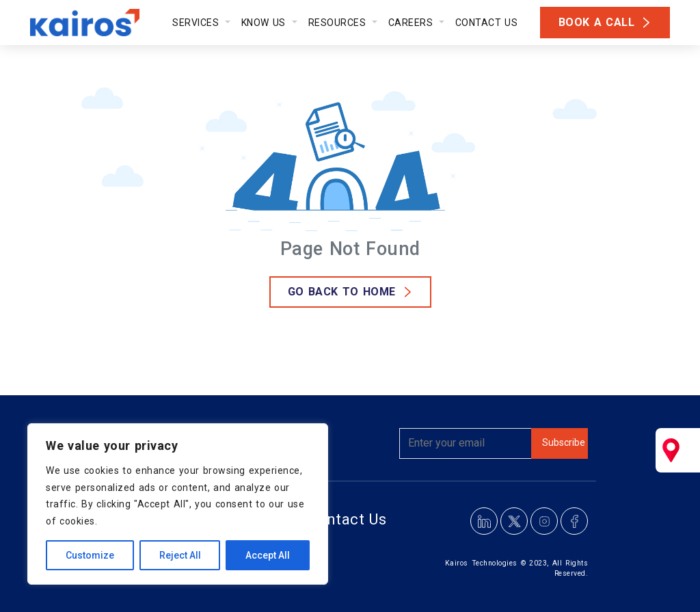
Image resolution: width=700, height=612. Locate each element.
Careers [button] (413, 23)
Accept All (268, 555)
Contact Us (487, 23)
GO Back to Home (342, 292)
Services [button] (197, 23)
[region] (178, 504)
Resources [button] (339, 23)
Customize (90, 555)
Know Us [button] (265, 23)
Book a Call (597, 22)
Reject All (180, 555)
